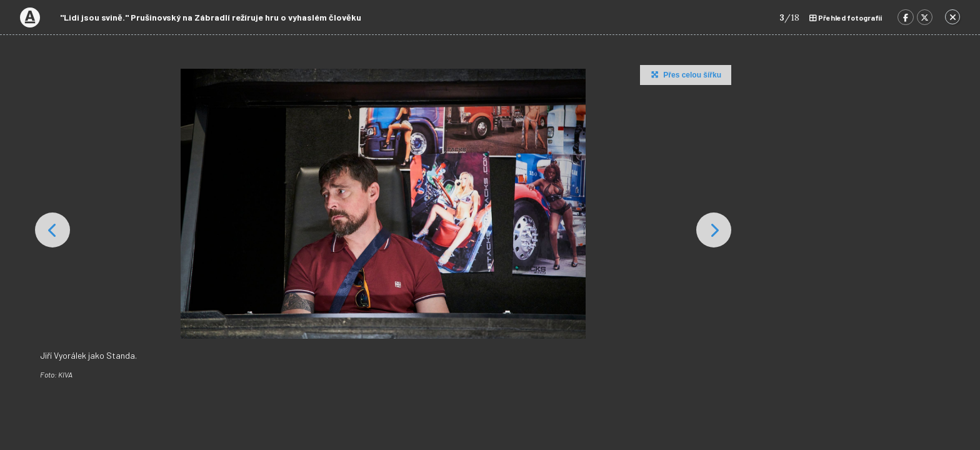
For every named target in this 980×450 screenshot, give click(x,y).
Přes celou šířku (685, 74)
